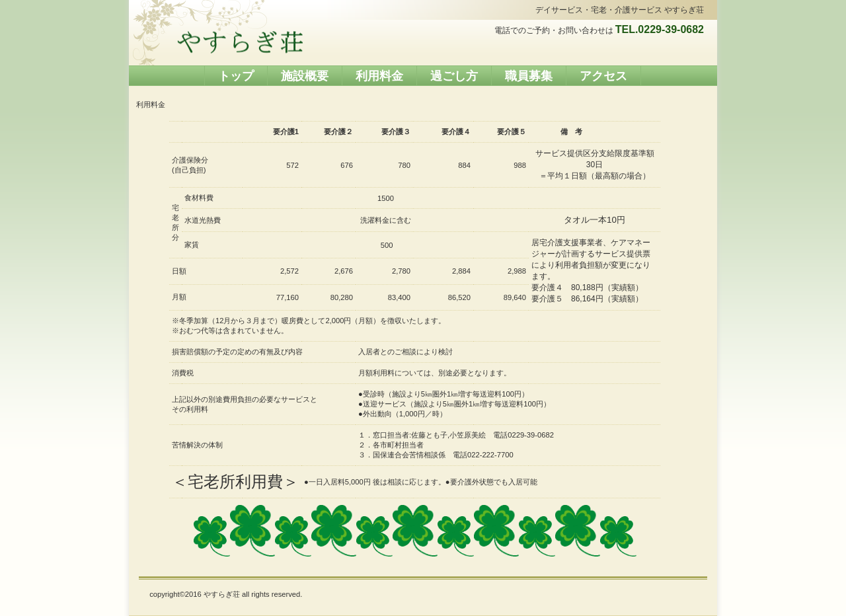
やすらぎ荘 (240, 42)
